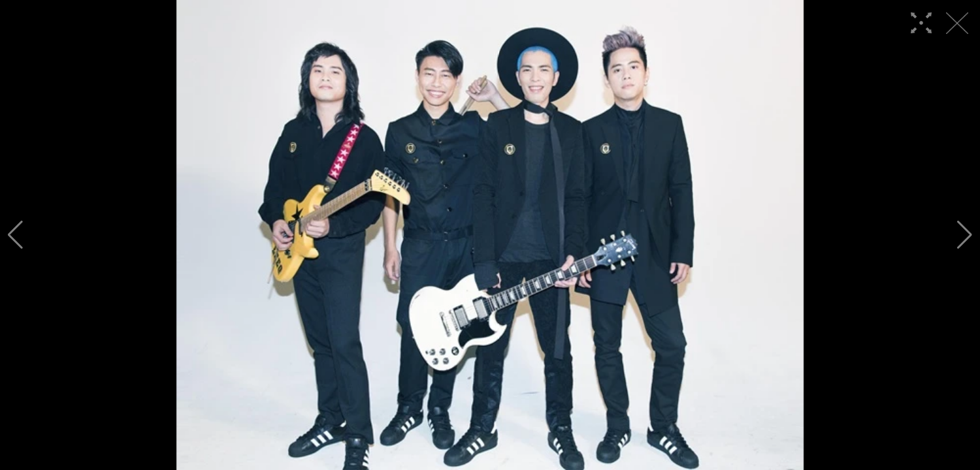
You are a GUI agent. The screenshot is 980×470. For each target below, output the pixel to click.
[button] (15, 235)
